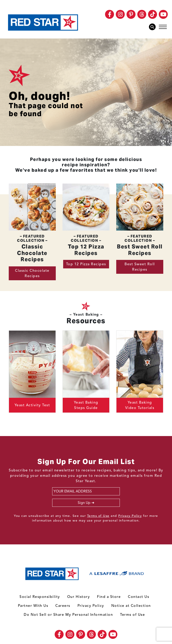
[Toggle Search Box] (153, 27)
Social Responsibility (40, 597)
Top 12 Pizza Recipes (86, 264)
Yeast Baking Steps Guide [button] (86, 405)
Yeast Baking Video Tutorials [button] (140, 405)
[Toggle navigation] (163, 27)
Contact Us (139, 597)
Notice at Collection (131, 606)
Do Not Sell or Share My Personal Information (68, 615)
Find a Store (109, 597)
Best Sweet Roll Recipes (140, 267)
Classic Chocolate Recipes (32, 273)
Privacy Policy (130, 516)
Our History (79, 597)
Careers (63, 606)
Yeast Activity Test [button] (32, 405)
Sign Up (84, 503)
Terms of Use (98, 516)
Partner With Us (33, 606)
